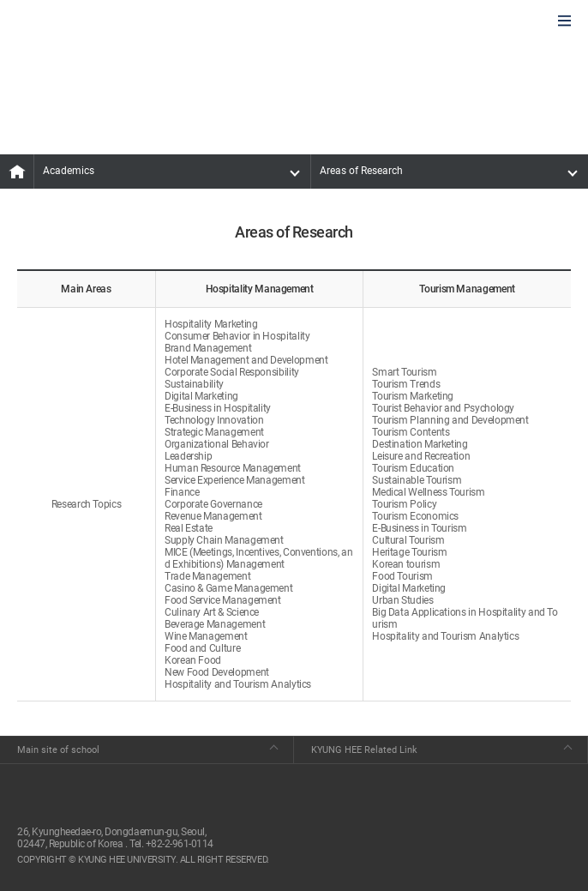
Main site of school (58, 750)
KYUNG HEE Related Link (364, 750)
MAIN (17, 172)
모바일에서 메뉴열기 (564, 22)
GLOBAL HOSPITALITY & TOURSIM (104, 22)
